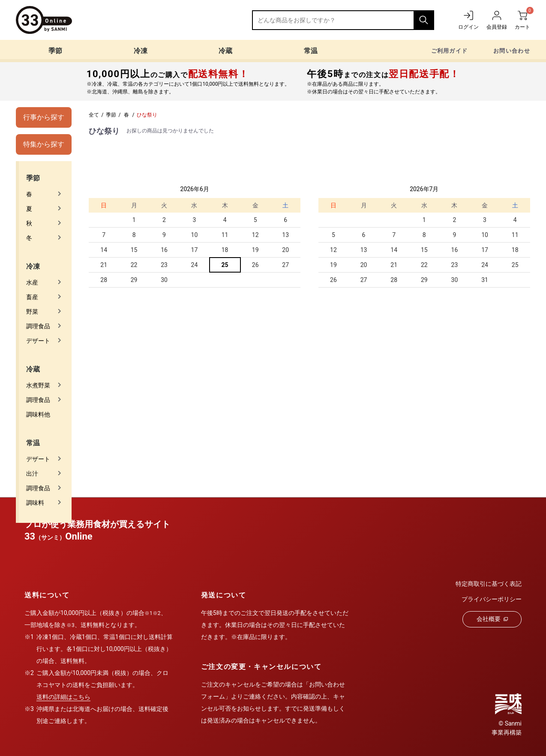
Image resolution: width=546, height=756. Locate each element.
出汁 (32, 474)
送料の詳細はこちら (63, 697)
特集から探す (44, 144)
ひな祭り (147, 115)
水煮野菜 (38, 385)
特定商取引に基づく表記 (489, 584)
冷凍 (141, 51)
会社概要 (492, 619)
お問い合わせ (512, 51)
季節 (55, 51)
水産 (32, 282)
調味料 (35, 503)
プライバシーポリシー (492, 599)
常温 (311, 51)
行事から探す (44, 117)
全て (94, 115)
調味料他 (38, 414)
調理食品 (38, 326)
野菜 (32, 312)
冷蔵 (225, 51)
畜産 (32, 297)
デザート (38, 341)
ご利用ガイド (450, 51)
